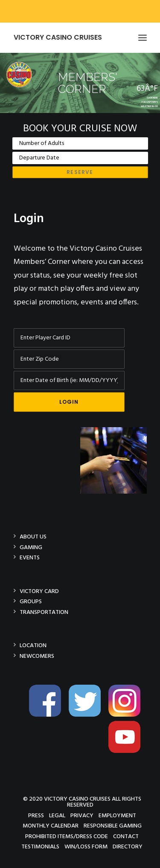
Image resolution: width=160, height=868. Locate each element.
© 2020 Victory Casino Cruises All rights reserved (82, 802)
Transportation (44, 612)
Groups (31, 601)
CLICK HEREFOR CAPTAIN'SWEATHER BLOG (149, 102)
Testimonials (40, 846)
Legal (57, 815)
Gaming (31, 547)
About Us (33, 537)
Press (36, 815)
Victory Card (39, 591)
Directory (128, 846)
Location (33, 645)
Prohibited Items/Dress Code (67, 836)
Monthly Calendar (51, 826)
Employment (117, 815)
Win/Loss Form (86, 846)
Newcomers (37, 656)
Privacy (82, 815)
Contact (126, 836)
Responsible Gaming (113, 826)
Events (30, 557)
